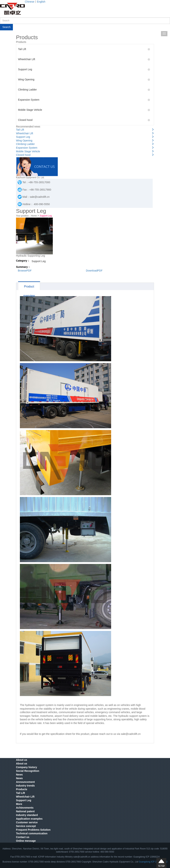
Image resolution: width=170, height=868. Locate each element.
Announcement (25, 782)
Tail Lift (84, 49)
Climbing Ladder (84, 90)
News (19, 775)
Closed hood (84, 120)
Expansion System (84, 100)
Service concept (26, 826)
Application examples (29, 819)
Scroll (161, 863)
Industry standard (27, 815)
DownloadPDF (94, 271)
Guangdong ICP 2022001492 (153, 862)
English (41, 2)
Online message (26, 841)
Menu (164, 34)
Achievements (25, 808)
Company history (26, 767)
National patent (25, 811)
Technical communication (32, 833)
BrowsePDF (25, 271)
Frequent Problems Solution (33, 830)
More (19, 804)
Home (34, 216)
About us (22, 760)
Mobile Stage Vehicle (84, 110)
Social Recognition (28, 771)
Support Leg (84, 69)
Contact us (23, 837)
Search (6, 27)
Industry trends (25, 786)
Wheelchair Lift (84, 59)
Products (22, 789)
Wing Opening (84, 79)
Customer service (27, 822)
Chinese (30, 2)
